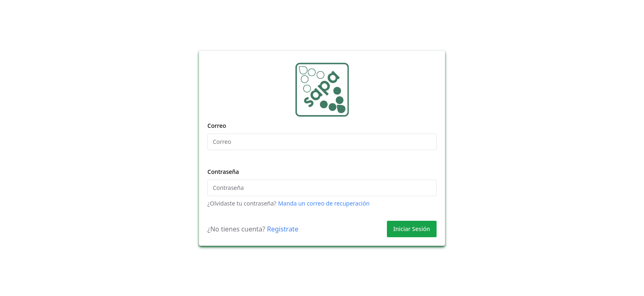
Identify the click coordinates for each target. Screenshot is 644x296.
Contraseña (223, 172)
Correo (217, 126)
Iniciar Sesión (412, 229)
